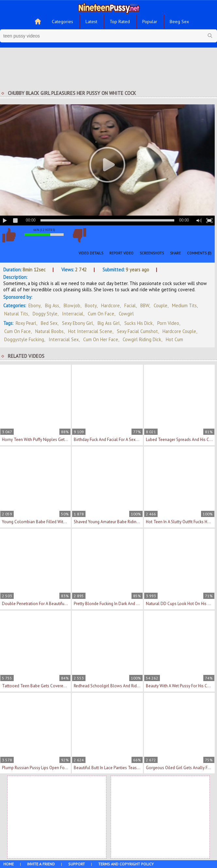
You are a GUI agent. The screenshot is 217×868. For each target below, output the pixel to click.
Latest (91, 22)
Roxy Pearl (26, 323)
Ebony (34, 305)
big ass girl (109, 323)
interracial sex (64, 339)
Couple (161, 305)
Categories (62, 22)
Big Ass (52, 305)
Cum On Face (101, 314)
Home (8, 864)
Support (77, 864)
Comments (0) (199, 253)
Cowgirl (126, 314)
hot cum (174, 339)
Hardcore (110, 305)
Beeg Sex (179, 22)
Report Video (121, 253)
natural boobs (49, 331)
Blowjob (72, 305)
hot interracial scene (90, 331)
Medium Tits (184, 305)
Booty (91, 305)
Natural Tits (16, 314)
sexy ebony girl (77, 323)
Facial (130, 305)
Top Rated (120, 22)
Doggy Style (45, 314)
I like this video (9, 235)
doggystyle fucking (24, 339)
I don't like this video (79, 235)
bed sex (49, 323)
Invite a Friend (41, 864)
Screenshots (152, 253)
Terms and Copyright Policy (126, 864)
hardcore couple (179, 331)
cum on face (17, 331)
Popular (150, 22)
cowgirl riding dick (142, 339)
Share (175, 253)
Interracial (73, 314)
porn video (168, 323)
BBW (145, 305)
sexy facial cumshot (137, 331)
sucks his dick (139, 323)
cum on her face (101, 339)
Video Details (91, 253)
